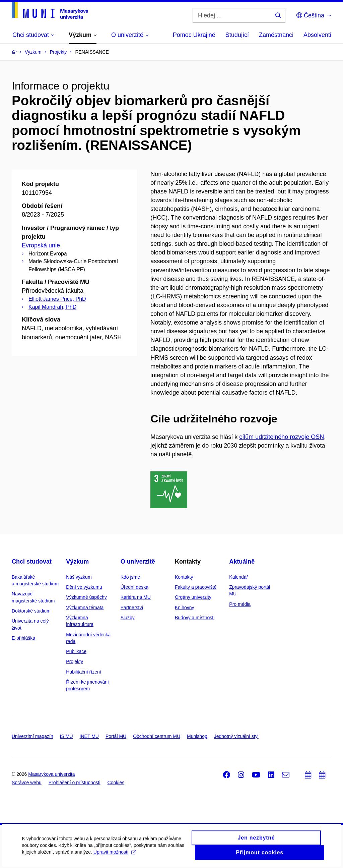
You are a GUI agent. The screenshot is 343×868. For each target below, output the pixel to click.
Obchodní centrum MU (157, 736)
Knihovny (185, 607)
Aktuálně (242, 562)
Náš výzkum (79, 577)
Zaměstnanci (276, 35)
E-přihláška (23, 638)
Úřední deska (134, 587)
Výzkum (77, 562)
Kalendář (238, 577)
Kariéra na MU (136, 597)
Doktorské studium (31, 611)
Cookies (116, 783)
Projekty (75, 661)
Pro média (240, 604)
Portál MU (116, 736)
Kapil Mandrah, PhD (52, 307)
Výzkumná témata (85, 607)
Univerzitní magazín (32, 736)
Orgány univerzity (193, 597)
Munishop (197, 736)
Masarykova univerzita (51, 774)
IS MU (66, 736)
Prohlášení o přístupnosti (75, 783)
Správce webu (27, 783)
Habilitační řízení (83, 672)
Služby (128, 618)
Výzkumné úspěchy (86, 597)
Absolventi (317, 35)
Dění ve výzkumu (84, 587)
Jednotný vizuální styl (236, 736)
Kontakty (184, 577)
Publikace (76, 651)
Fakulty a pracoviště (196, 587)
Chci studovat (32, 562)
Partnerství (132, 607)
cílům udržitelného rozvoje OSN (282, 437)
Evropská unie (41, 245)
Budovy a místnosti (195, 618)
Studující (237, 35)
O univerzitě (138, 562)
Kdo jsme (130, 577)
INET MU (89, 736)
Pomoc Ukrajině (194, 35)
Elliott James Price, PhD (57, 299)
